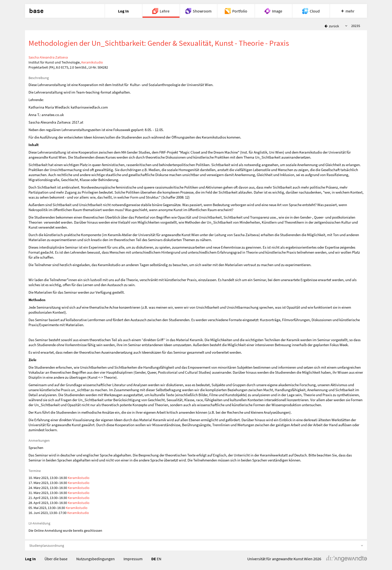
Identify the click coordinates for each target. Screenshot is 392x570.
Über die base (56, 559)
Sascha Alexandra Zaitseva (48, 57)
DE (154, 559)
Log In (30, 559)
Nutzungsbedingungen (95, 559)
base (36, 11)
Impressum (133, 559)
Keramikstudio (92, 62)
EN (159, 559)
